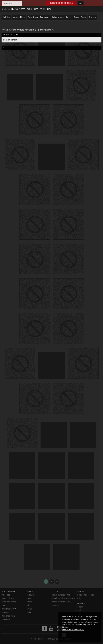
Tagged (84, 17)
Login (81, 3)
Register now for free (61, 3)
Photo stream (33, 17)
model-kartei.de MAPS (61, 595)
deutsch (80, 607)
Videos (22, 9)
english (80, 610)
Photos (15, 9)
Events (43, 9)
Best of (69, 17)
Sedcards (6, 9)
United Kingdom (10, 35)
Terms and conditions (11, 602)
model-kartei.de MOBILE (62, 602)
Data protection (8, 616)
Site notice (6, 619)
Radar (29, 612)
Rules (4, 605)
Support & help (8, 598)
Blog (49, 9)
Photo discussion (58, 17)
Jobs (36, 9)
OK (64, 635)
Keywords (92, 17)
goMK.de (55, 605)
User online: (9, 609)
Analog (76, 17)
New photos (45, 17)
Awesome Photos (19, 17)
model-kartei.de (49, 639)
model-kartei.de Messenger (63, 598)
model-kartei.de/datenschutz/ (73, 630)
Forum (30, 9)
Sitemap (5, 612)
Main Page (6, 595)
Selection (7, 17)
